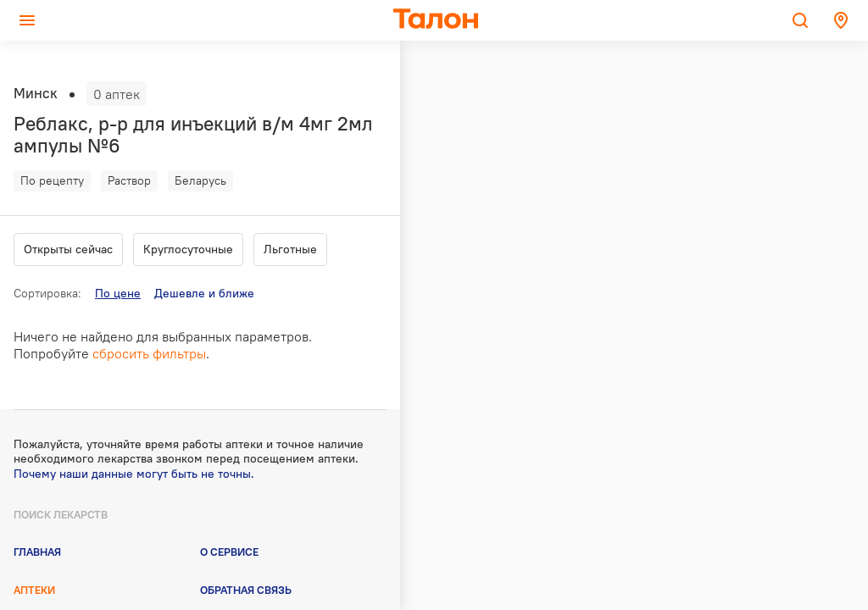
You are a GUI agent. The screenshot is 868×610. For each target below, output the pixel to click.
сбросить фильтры (149, 353)
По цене (118, 293)
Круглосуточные (188, 249)
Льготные (290, 249)
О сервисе (229, 552)
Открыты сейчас (68, 249)
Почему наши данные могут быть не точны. (134, 474)
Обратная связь (246, 590)
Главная (37, 552)
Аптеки (34, 590)
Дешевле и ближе (204, 293)
